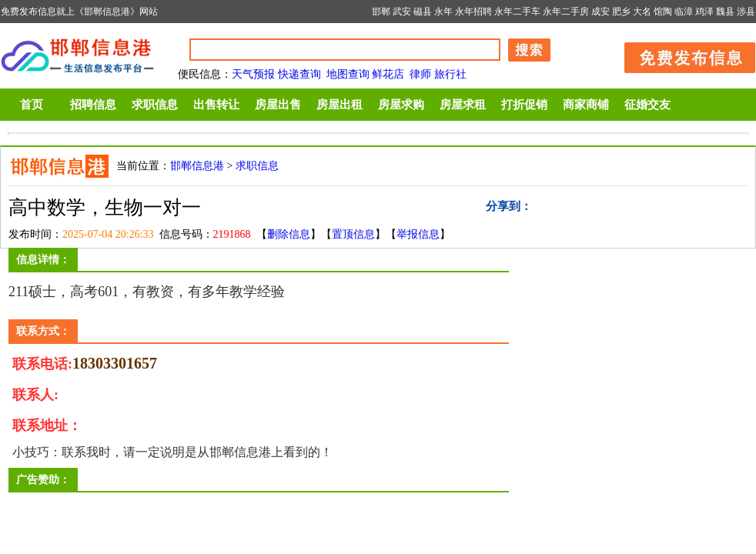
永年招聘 (473, 12)
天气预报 (253, 74)
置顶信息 (353, 234)
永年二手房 (566, 12)
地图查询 (348, 74)
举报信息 (418, 234)
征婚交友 (647, 105)
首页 (32, 105)
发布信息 (682, 55)
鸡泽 (704, 12)
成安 (600, 12)
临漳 (684, 12)
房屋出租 (340, 105)
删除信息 (289, 234)
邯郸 (381, 12)
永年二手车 (517, 12)
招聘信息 (93, 105)
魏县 (725, 12)
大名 (642, 12)
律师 (420, 74)
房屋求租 (463, 105)
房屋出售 (278, 105)
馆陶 (663, 12)
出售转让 (216, 105)
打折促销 (524, 105)
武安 (402, 12)
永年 (443, 12)
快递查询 (299, 74)
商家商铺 (586, 105)
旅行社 (450, 74)
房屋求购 (401, 105)
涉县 (746, 12)
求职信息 (155, 105)
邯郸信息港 (197, 166)
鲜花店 (388, 74)
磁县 (423, 12)
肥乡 (621, 12)
